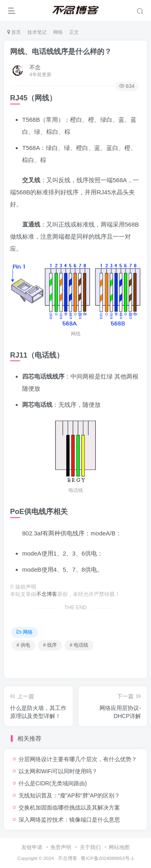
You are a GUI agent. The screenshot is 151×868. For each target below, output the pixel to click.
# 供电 (23, 645)
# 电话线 (79, 645)
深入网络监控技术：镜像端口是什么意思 (69, 820)
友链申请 (32, 847)
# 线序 (50, 645)
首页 (14, 32)
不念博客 (47, 594)
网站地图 (119, 847)
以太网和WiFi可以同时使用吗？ (58, 771)
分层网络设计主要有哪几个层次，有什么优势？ (78, 759)
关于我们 (90, 847)
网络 (58, 32)
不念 (35, 67)
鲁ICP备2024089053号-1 (107, 858)
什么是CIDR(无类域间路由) (53, 783)
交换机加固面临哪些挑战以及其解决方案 (69, 808)
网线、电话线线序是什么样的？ (61, 52)
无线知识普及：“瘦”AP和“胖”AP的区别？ (69, 795)
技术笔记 (37, 32)
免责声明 (61, 847)
